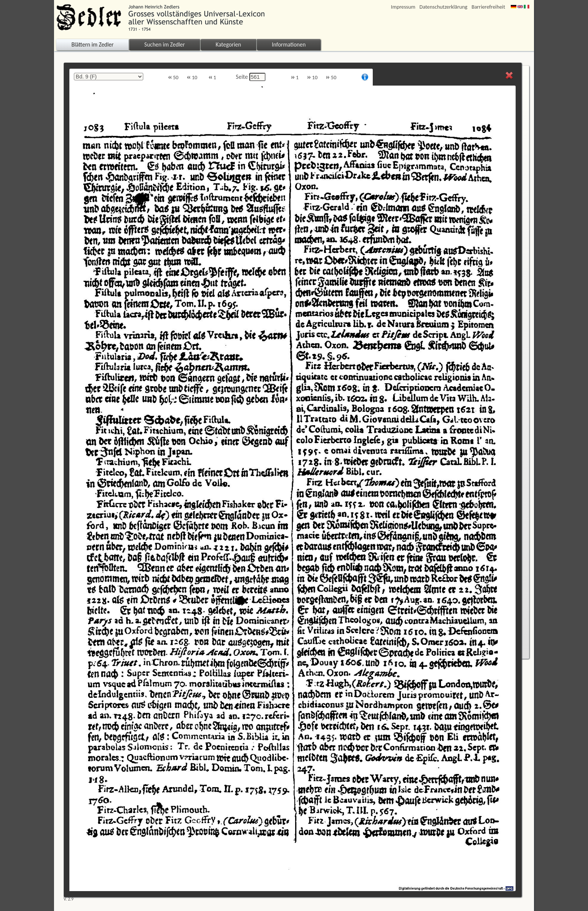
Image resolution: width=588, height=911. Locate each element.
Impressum (403, 7)
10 (192, 78)
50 (173, 78)
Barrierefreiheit (488, 7)
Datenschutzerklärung (444, 7)
